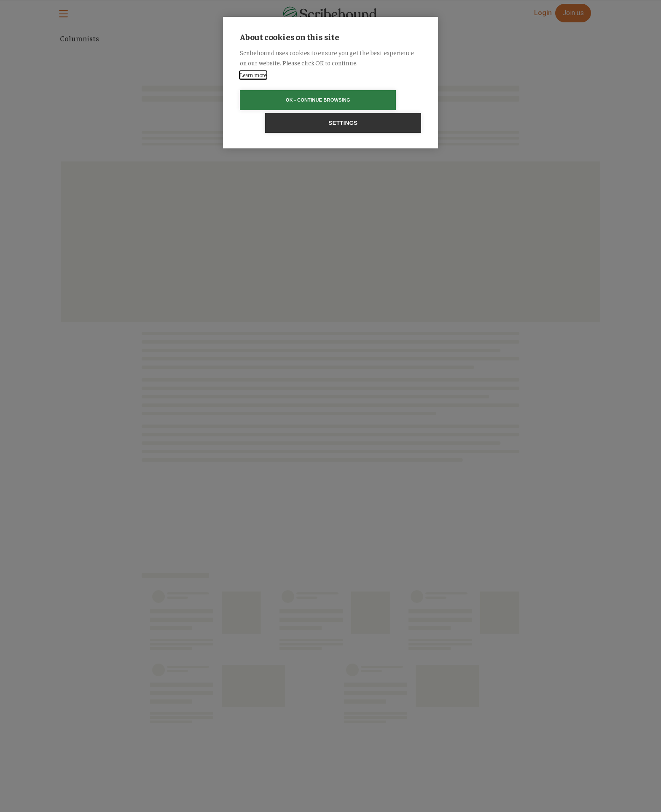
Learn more (253, 75)
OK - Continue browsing (282, 100)
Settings (379, 100)
